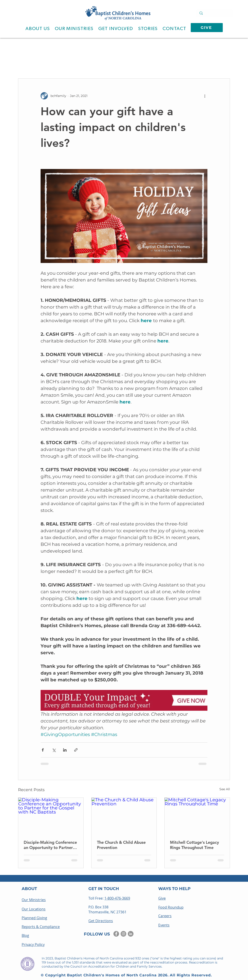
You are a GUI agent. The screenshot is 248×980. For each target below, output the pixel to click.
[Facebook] (116, 934)
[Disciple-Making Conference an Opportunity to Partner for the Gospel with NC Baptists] (51, 816)
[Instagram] (123, 934)
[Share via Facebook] (43, 750)
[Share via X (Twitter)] (54, 750)
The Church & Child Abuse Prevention (121, 845)
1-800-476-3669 (117, 898)
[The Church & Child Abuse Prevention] (124, 816)
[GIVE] (207, 28)
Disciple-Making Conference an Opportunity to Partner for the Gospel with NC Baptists (50, 845)
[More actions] (205, 96)
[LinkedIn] (131, 934)
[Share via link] (76, 750)
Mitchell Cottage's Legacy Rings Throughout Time (194, 845)
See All (225, 789)
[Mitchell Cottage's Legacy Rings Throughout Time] (197, 816)
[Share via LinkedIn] (65, 750)
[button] (38, 29)
